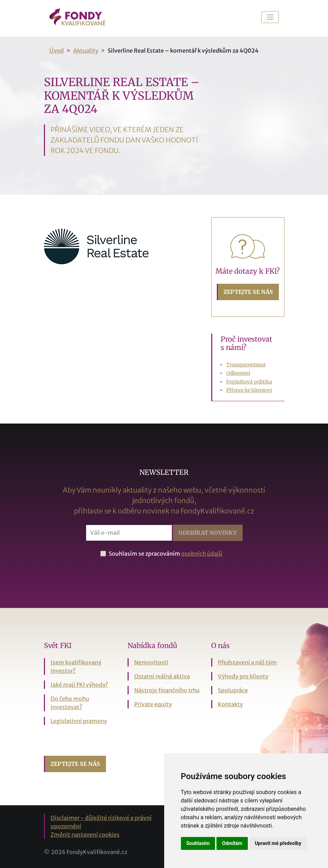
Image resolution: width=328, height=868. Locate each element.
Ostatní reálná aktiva (162, 676)
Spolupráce (233, 690)
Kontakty (230, 704)
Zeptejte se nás (248, 292)
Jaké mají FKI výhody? (79, 685)
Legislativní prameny (79, 721)
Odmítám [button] (232, 843)
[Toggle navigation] (270, 17)
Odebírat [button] (208, 533)
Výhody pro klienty (243, 676)
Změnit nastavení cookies (85, 835)
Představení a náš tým (247, 662)
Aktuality (86, 51)
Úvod (57, 51)
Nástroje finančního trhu (167, 690)
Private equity (153, 704)
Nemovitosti (151, 662)
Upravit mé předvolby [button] (278, 843)
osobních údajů (202, 554)
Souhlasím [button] (198, 843)
